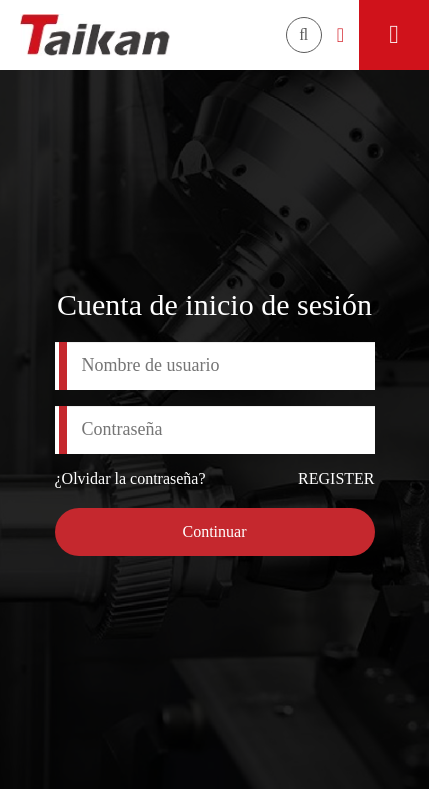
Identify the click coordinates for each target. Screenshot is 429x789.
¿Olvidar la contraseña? (130, 478)
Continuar (215, 531)
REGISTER (336, 478)
